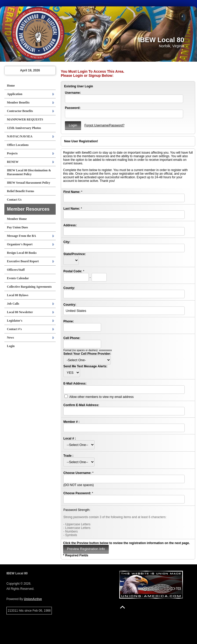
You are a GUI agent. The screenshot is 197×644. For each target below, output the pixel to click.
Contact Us (14, 200)
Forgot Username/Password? (104, 125)
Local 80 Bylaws (18, 295)
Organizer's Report (20, 244)
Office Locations (18, 145)
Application (15, 94)
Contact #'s (14, 329)
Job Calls (13, 304)
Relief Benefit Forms (21, 191)
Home (11, 86)
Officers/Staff (16, 270)
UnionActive (33, 599)
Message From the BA (21, 236)
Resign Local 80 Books (22, 253)
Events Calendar (18, 278)
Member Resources (28, 209)
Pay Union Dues (17, 227)
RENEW (13, 162)
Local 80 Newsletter (20, 312)
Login (11, 346)
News (10, 338)
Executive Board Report (23, 261)
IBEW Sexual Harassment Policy (29, 183)
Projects (12, 153)
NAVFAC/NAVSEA (20, 136)
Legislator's (15, 321)
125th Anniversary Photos (24, 128)
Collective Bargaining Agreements (29, 287)
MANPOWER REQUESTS (25, 119)
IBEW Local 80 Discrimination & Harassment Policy (29, 172)
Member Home (17, 219)
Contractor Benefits (20, 111)
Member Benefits (18, 102)
